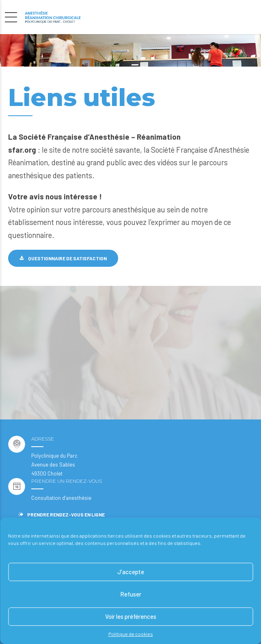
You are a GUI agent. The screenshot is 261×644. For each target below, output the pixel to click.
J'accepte (131, 572)
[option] (130, 50)
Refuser (131, 594)
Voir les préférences (131, 616)
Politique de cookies (131, 634)
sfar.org (23, 150)
